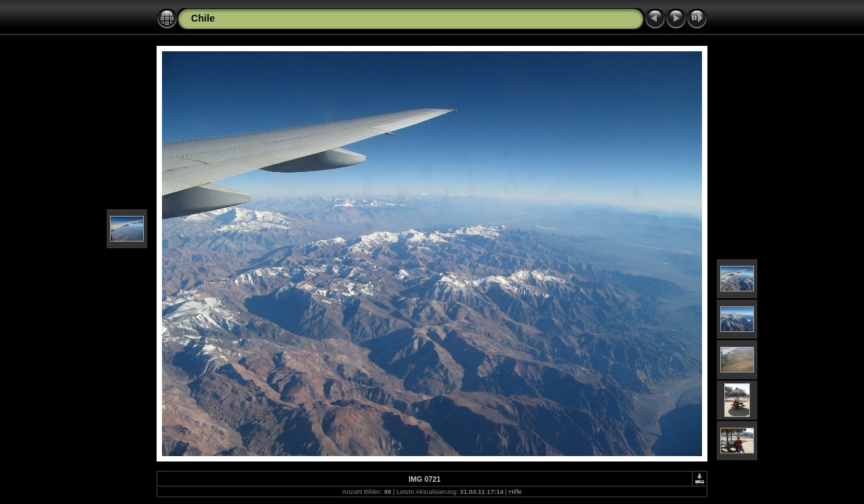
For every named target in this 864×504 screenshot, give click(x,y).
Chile (203, 18)
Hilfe (515, 492)
